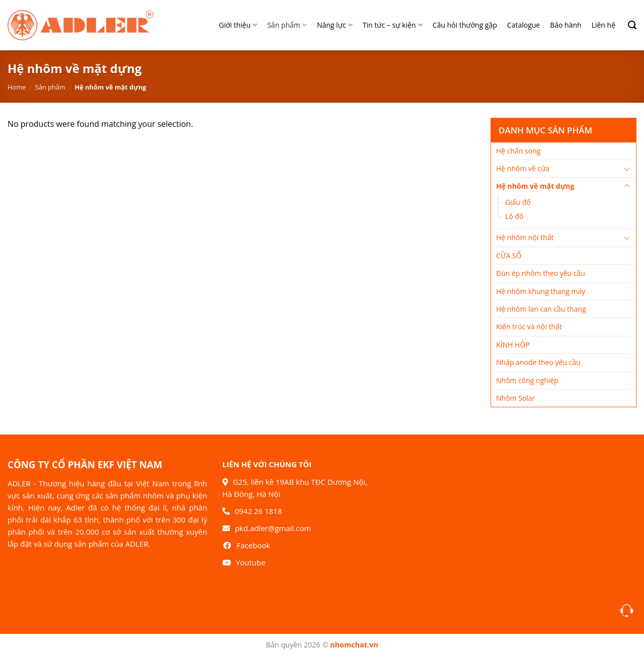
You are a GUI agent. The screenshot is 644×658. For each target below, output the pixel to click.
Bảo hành (566, 25)
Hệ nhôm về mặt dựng (535, 186)
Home (17, 87)
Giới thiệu (238, 25)
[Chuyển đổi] (627, 169)
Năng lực (335, 25)
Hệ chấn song (518, 151)
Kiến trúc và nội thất (529, 326)
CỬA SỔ (509, 255)
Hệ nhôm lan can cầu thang (541, 309)
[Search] (628, 25)
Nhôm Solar (515, 398)
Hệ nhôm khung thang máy (541, 291)
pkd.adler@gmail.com (273, 528)
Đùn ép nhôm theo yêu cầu (541, 273)
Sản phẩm (287, 25)
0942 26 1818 (259, 511)
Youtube (251, 562)
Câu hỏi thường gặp (465, 25)
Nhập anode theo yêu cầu (538, 362)
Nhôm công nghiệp (527, 380)
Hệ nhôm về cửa (523, 168)
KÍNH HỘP (513, 345)
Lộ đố (514, 216)
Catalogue (524, 25)
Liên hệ (603, 25)
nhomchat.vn (354, 645)
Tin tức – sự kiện (393, 25)
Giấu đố (518, 202)
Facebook (253, 545)
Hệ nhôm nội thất (525, 237)
